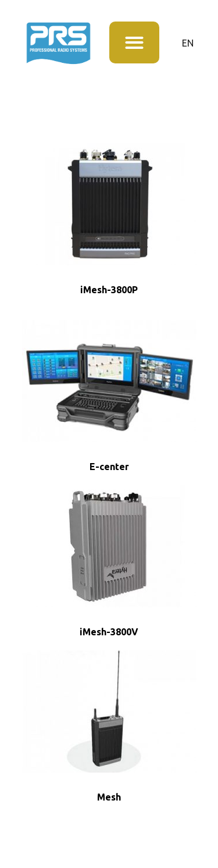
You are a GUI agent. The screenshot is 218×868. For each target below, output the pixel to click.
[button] (134, 43)
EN (188, 43)
